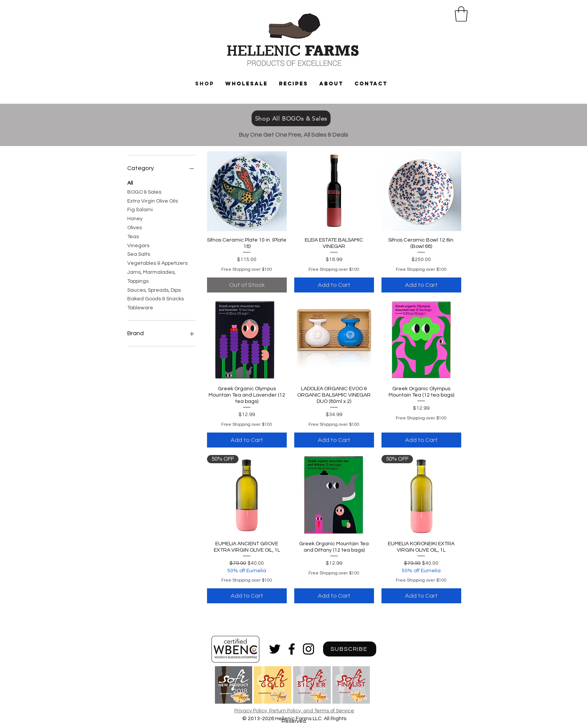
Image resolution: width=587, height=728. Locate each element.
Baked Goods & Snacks (156, 298)
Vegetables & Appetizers (157, 263)
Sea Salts (139, 254)
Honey (135, 218)
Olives (135, 227)
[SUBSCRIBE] (350, 649)
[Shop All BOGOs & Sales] (291, 118)
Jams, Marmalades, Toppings (151, 276)
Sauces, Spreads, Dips (154, 289)
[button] (461, 14)
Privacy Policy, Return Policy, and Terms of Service (294, 711)
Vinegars (138, 245)
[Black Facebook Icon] (292, 649)
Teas (133, 236)
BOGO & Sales (144, 191)
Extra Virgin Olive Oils (153, 200)
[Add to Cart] (334, 285)
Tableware (140, 307)
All (130, 182)
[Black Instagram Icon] (308, 649)
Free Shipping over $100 (247, 269)
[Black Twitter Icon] (275, 649)
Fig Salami (140, 209)
